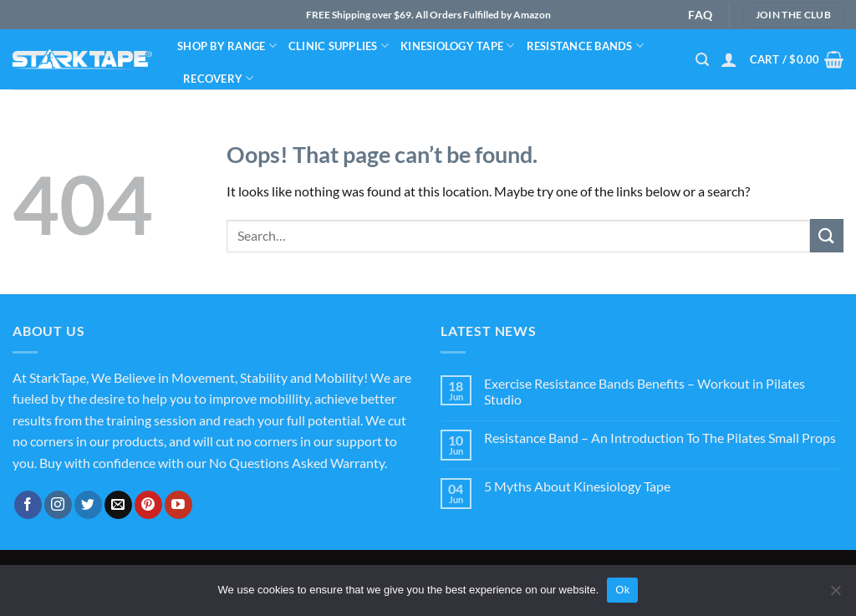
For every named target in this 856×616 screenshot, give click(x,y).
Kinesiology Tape (458, 46)
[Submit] (827, 235)
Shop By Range (227, 46)
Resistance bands (586, 46)
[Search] (702, 60)
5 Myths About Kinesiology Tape (577, 486)
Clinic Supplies (339, 46)
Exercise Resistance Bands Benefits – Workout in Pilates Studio (645, 391)
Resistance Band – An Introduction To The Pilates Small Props (660, 438)
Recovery (219, 78)
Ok (622, 590)
